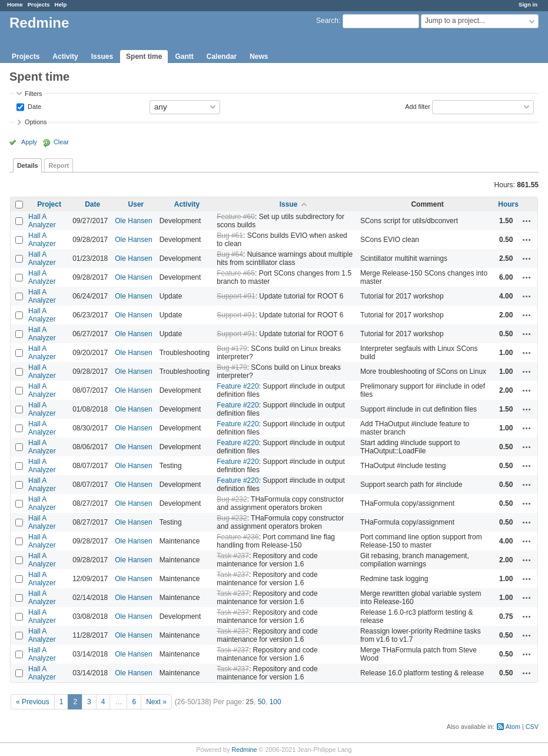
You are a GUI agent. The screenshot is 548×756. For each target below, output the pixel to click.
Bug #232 (232, 499)
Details (27, 165)
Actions (527, 221)
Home (15, 4)
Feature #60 (236, 217)
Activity (65, 57)
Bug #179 (232, 349)
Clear (61, 142)
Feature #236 (238, 537)
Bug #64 (230, 254)
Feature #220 (238, 386)
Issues (102, 57)
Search (327, 21)
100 (275, 702)
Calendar (222, 57)
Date (34, 106)
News (259, 57)
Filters (33, 94)
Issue (289, 204)
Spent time (144, 57)
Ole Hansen (133, 221)
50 (262, 702)
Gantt (184, 57)
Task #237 (233, 556)
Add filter (418, 106)
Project (49, 204)
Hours (508, 204)
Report (59, 165)
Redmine (244, 750)
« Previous (33, 702)
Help (61, 4)
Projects (39, 4)
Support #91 (236, 296)
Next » (156, 702)
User (136, 204)
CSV (532, 727)
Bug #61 (230, 236)
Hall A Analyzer (42, 221)
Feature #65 (236, 273)
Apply (29, 142)
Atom (513, 727)
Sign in (528, 4)
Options (36, 122)
